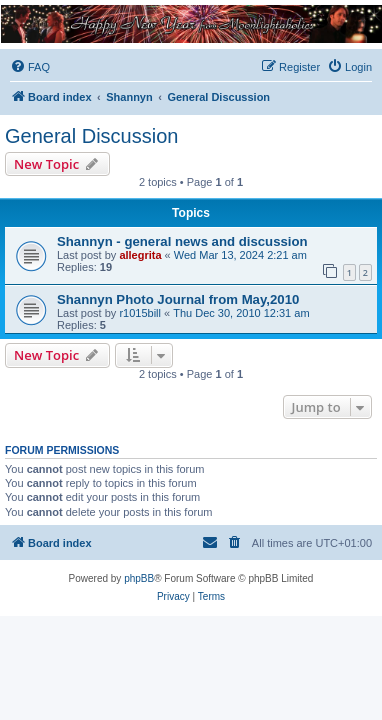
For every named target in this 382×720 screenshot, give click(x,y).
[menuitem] (30, 67)
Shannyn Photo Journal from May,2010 (178, 299)
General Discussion (91, 136)
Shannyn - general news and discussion (182, 241)
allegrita (140, 255)
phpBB (139, 578)
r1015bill (140, 313)
